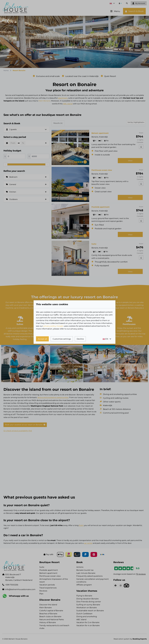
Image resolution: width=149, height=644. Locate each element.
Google (60, 326)
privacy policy (50, 326)
